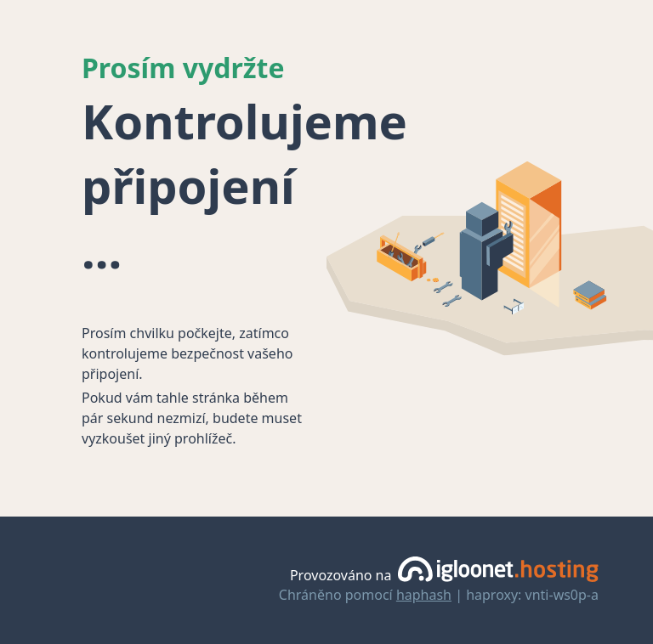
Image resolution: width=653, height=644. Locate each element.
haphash (424, 595)
